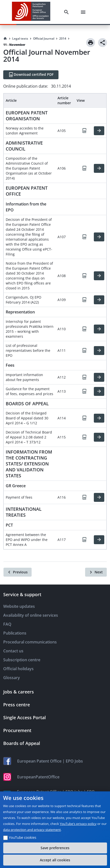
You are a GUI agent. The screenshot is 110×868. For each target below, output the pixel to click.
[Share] (103, 43)
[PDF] (84, 131)
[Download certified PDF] (31, 75)
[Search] (67, 12)
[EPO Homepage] (31, 12)
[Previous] (18, 572)
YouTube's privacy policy (78, 824)
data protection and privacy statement (32, 830)
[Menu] (84, 12)
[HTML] (99, 131)
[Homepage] (5, 39)
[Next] (96, 572)
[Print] (91, 43)
